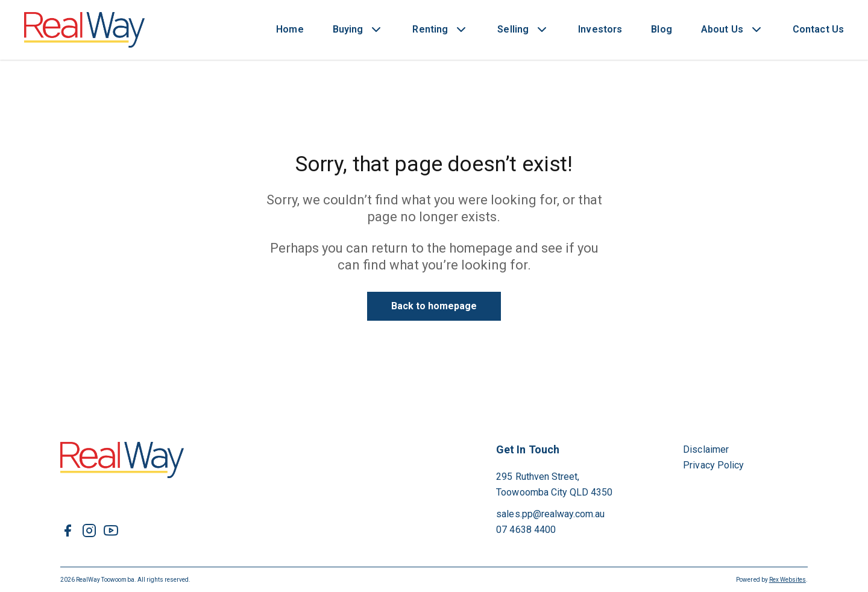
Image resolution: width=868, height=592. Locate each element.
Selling (513, 29)
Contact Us (818, 29)
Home (290, 29)
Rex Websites (788, 580)
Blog (662, 29)
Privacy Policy (713, 465)
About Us (722, 29)
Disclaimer (706, 449)
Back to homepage (434, 306)
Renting (430, 29)
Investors (600, 29)
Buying (348, 29)
